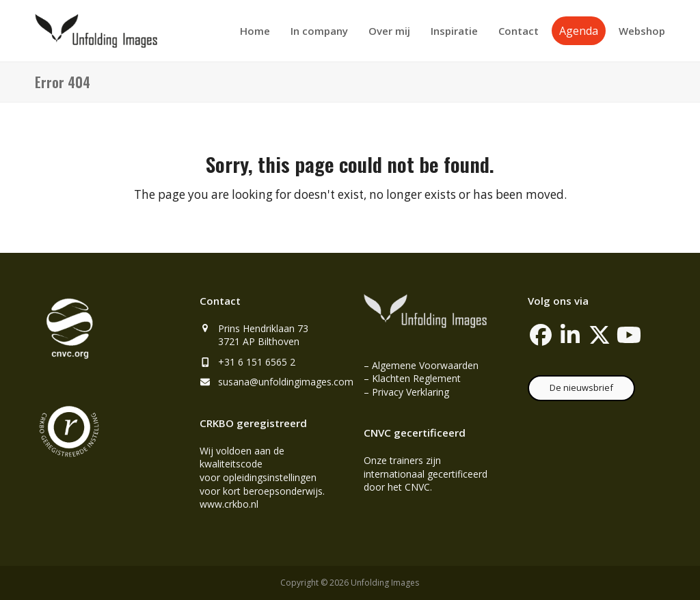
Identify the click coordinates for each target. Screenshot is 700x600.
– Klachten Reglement (412, 378)
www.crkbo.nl (229, 504)
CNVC (417, 487)
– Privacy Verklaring (406, 392)
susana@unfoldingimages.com (286, 382)
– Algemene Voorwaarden (421, 365)
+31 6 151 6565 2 (257, 362)
